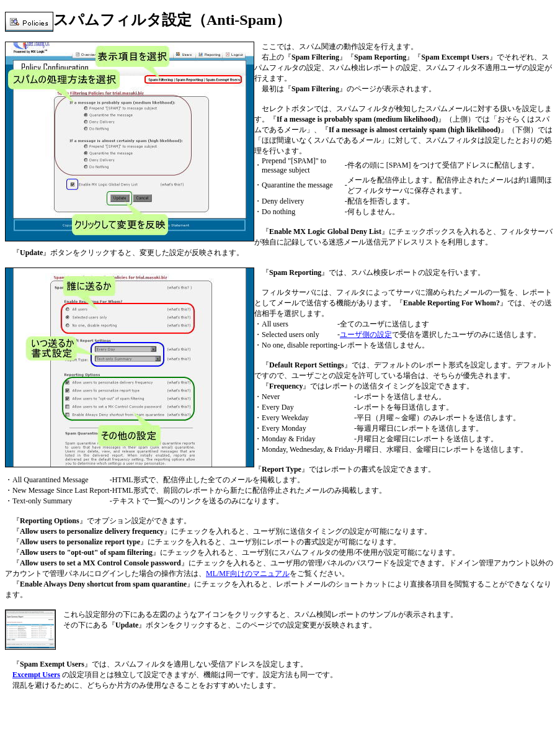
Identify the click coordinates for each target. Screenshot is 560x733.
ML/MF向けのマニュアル (248, 573)
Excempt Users (36, 675)
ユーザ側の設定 (366, 335)
